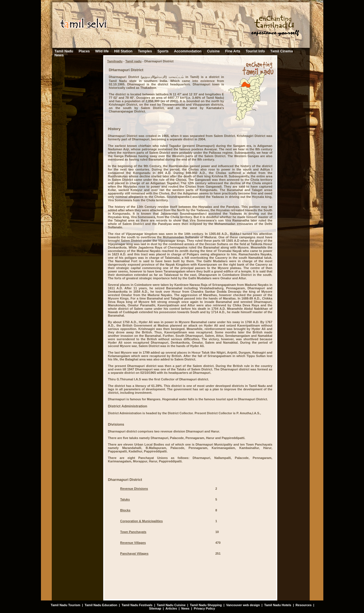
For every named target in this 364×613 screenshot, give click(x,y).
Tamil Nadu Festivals (137, 605)
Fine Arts (233, 51)
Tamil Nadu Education (101, 605)
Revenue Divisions (134, 489)
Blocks (125, 510)
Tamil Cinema (282, 51)
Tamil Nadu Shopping (206, 605)
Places (84, 51)
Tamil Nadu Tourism (65, 605)
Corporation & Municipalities (142, 521)
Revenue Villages (133, 543)
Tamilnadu (115, 61)
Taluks (125, 499)
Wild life (102, 51)
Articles (171, 608)
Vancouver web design (243, 605)
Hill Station (123, 51)
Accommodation (188, 51)
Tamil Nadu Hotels (278, 605)
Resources (303, 605)
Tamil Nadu (64, 51)
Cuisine (213, 51)
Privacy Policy (204, 608)
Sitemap (155, 608)
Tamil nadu (134, 61)
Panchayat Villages (134, 553)
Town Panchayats (133, 532)
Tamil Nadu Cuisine (171, 605)
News (59, 55)
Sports (163, 51)
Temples (145, 51)
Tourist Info (255, 51)
